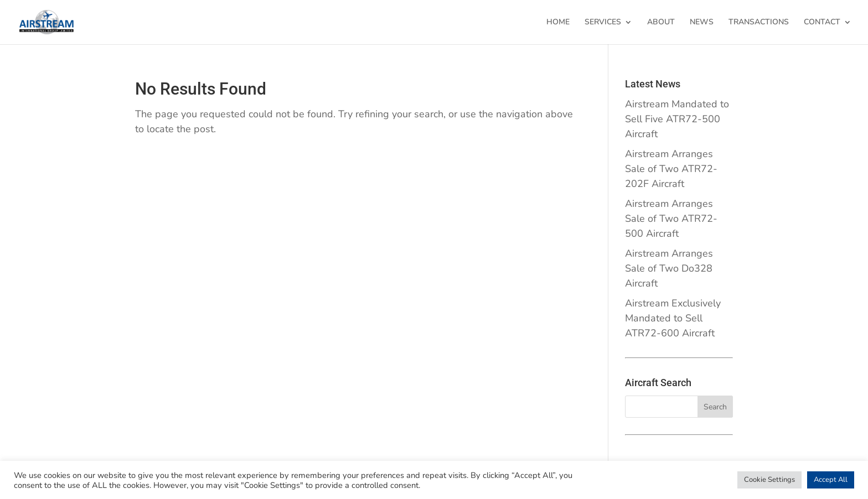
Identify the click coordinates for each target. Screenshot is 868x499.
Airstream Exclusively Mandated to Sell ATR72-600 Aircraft (673, 318)
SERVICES (603, 23)
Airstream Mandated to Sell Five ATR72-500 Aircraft (677, 119)
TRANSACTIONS (759, 23)
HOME (558, 23)
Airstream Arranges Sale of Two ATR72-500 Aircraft (671, 219)
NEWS (702, 23)
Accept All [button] (831, 480)
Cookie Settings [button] (769, 480)
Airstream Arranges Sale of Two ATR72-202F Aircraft (671, 169)
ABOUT (661, 23)
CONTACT (822, 23)
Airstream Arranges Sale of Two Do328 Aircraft (669, 268)
